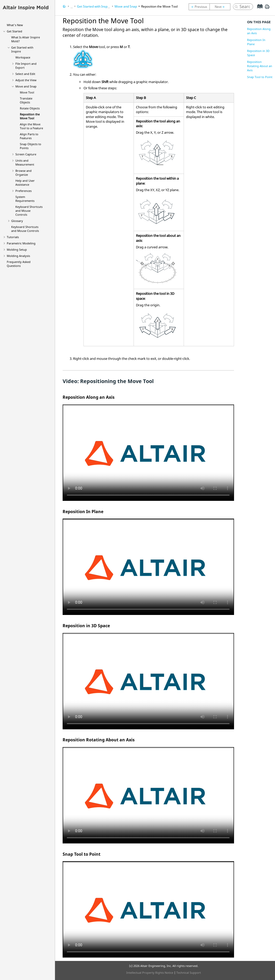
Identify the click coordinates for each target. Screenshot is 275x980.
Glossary (17, 221)
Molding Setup (17, 250)
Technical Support (189, 973)
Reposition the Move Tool (30, 116)
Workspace (23, 57)
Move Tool (27, 92)
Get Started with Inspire (94, 6)
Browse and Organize (23, 173)
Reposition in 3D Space (258, 53)
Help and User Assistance (25, 183)
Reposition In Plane (256, 42)
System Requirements (25, 199)
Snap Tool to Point (260, 77)
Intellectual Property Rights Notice (150, 973)
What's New (15, 25)
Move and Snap (26, 86)
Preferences (23, 191)
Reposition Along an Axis (259, 31)
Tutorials (13, 237)
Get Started (14, 31)
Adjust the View (26, 80)
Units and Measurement (25, 162)
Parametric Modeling (21, 243)
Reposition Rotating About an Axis (260, 66)
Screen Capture (26, 154)
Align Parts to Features (29, 136)
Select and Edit (25, 74)
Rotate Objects (30, 108)
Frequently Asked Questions (19, 264)
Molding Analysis (18, 256)
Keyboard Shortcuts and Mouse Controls (29, 211)
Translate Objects (26, 100)
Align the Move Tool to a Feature (31, 126)
